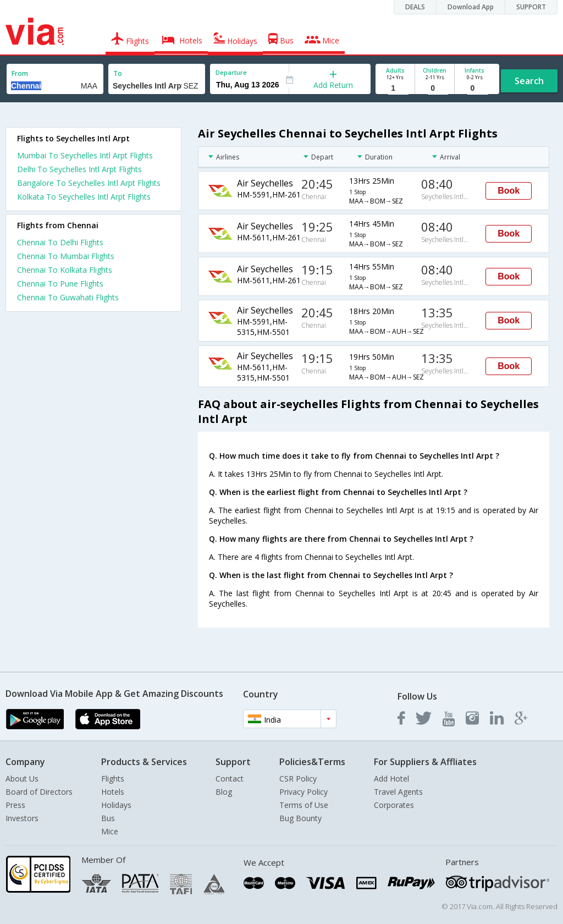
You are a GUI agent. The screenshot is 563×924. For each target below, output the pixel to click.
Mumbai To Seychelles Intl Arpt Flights (85, 155)
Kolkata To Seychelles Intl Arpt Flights (84, 197)
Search (529, 81)
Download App (471, 7)
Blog (224, 792)
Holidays (116, 805)
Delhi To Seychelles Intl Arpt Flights (79, 169)
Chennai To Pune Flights (60, 284)
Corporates (394, 805)
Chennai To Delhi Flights (60, 242)
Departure (231, 72)
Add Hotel (391, 779)
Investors (22, 818)
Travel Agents (398, 792)
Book (509, 191)
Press (15, 805)
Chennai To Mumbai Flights (66, 256)
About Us (22, 779)
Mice (110, 831)
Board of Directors (39, 792)
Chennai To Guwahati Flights (68, 297)
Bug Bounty (300, 818)
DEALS (415, 7)
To (118, 73)
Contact (230, 779)
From (20, 73)
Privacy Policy (303, 792)
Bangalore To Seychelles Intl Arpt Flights (89, 183)
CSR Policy (298, 779)
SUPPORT (531, 7)
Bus (108, 818)
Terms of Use (304, 805)
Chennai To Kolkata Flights (65, 270)
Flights (113, 779)
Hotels (113, 792)
